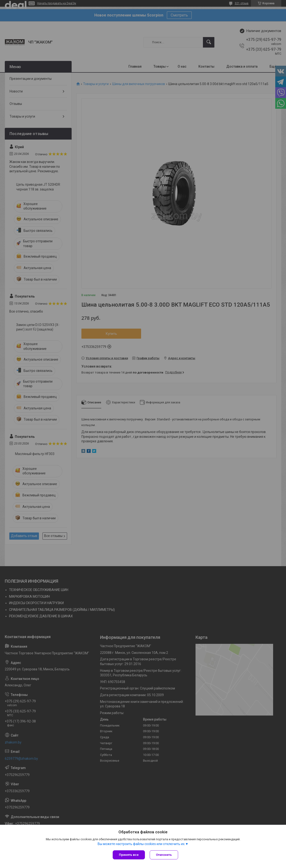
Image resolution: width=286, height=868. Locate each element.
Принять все (129, 855)
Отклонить (164, 855)
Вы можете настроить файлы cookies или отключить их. (141, 844)
